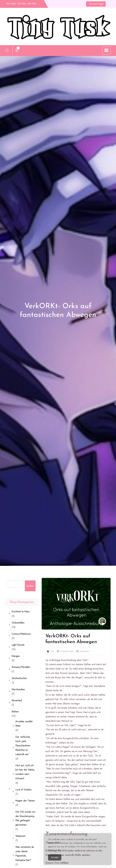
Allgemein (84, 651)
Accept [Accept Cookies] (55, 861)
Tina (52, 651)
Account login (96, 4)
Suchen (30, 586)
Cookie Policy (55, 854)
